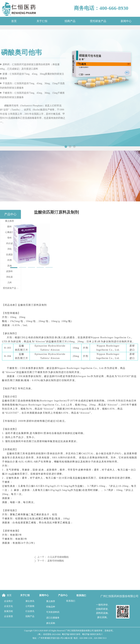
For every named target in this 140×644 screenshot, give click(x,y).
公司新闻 (30, 606)
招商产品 (30, 616)
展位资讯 (30, 601)
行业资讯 (30, 611)
